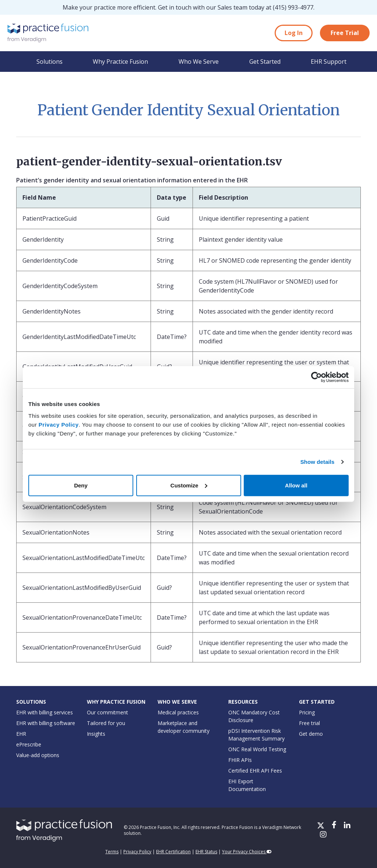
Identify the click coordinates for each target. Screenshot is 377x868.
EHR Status (206, 852)
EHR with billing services (45, 712)
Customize (189, 485)
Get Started (265, 62)
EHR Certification (173, 852)
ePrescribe (29, 744)
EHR (21, 734)
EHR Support (329, 62)
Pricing (307, 712)
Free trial (309, 723)
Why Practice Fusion (120, 62)
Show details (318, 462)
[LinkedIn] (347, 826)
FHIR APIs (240, 760)
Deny (81, 485)
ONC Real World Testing (257, 749)
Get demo (311, 734)
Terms (112, 852)
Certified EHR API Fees (255, 771)
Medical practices (178, 712)
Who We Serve (199, 62)
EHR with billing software (46, 723)
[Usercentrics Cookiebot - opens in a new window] (316, 377)
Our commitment (108, 712)
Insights (96, 734)
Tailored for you (106, 723)
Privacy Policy (59, 424)
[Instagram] (323, 835)
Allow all (296, 485)
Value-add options (38, 755)
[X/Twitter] (321, 826)
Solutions (50, 62)
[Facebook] (335, 826)
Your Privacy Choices (247, 852)
